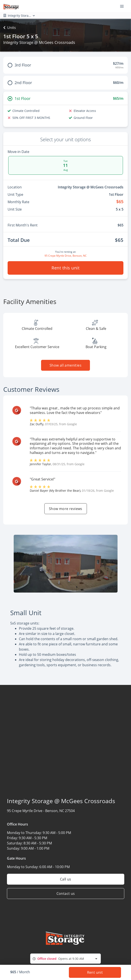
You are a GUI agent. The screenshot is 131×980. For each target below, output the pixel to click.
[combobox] (65, 959)
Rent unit (95, 972)
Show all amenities (65, 365)
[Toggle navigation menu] (124, 6)
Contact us (65, 894)
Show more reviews (66, 509)
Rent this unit (65, 268)
